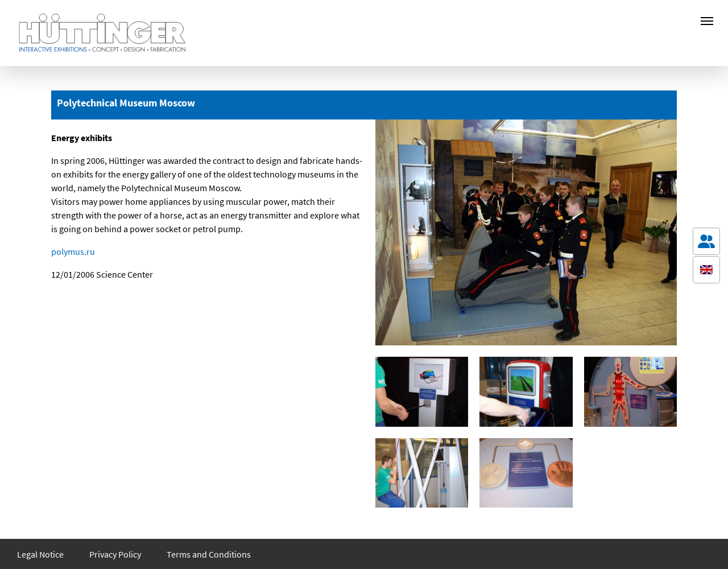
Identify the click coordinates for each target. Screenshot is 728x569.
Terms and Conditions (209, 554)
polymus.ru (73, 251)
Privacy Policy (115, 554)
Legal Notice (40, 554)
